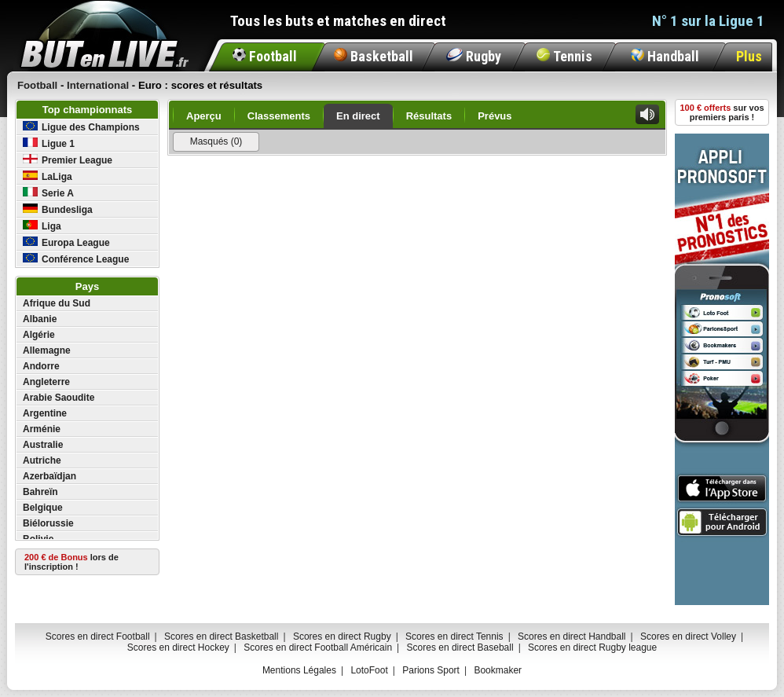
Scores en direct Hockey (178, 647)
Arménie (42, 429)
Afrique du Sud (57, 303)
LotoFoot (369, 670)
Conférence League (76, 259)
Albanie (40, 319)
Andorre (41, 366)
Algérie (39, 335)
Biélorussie (48, 523)
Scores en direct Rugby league (592, 647)
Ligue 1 (49, 143)
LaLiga (48, 176)
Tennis (564, 56)
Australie (43, 445)
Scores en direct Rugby (342, 636)
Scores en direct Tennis (454, 636)
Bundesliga (58, 209)
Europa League (66, 242)
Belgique (43, 508)
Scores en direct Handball (572, 636)
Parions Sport (431, 670)
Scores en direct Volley (688, 636)
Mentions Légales (299, 670)
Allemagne (47, 350)
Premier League (68, 160)
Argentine (45, 413)
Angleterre (46, 382)
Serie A (48, 193)
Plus (749, 56)
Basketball (374, 56)
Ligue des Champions (81, 127)
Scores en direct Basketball (221, 636)
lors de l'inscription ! (71, 562)
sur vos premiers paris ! (722, 112)
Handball (665, 56)
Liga (42, 226)
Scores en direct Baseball (460, 647)
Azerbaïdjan (49, 476)
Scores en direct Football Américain (318, 647)
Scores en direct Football (98, 636)
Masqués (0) (216, 141)
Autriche (42, 460)
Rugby (474, 56)
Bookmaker (498, 670)
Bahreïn (40, 492)
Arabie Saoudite (59, 398)
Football (265, 56)
